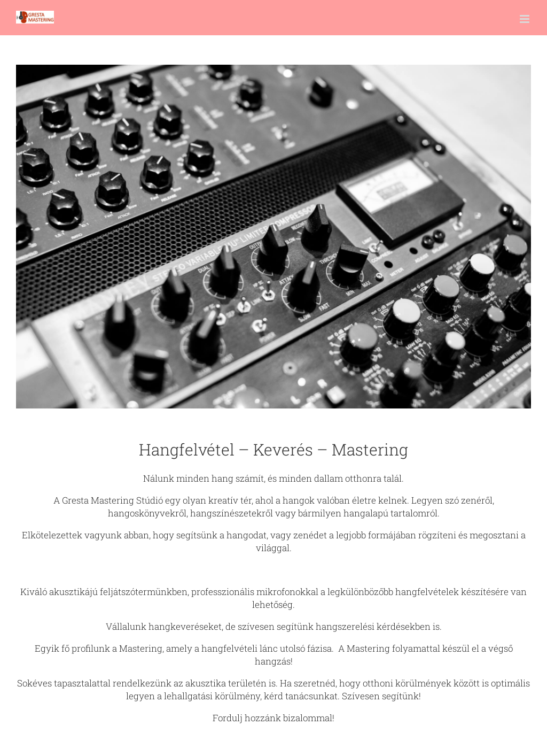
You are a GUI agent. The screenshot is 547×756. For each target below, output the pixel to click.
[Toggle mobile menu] (525, 19)
